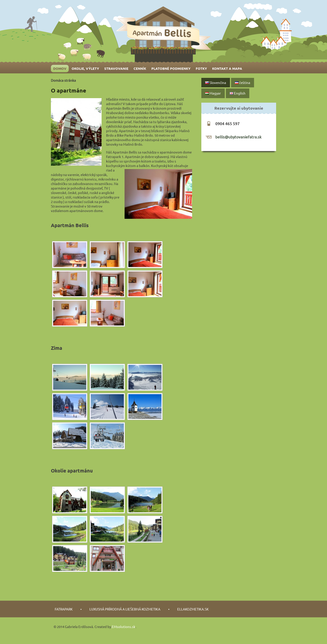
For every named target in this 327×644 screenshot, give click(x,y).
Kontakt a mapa (227, 68)
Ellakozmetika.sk (193, 609)
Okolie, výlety (85, 68)
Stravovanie (116, 68)
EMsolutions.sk (124, 627)
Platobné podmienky (171, 68)
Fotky (201, 68)
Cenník (140, 68)
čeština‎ (243, 82)
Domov (60, 68)
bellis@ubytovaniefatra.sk (238, 137)
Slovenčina (216, 82)
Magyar (213, 93)
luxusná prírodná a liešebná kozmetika (125, 609)
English (238, 93)
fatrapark (64, 609)
